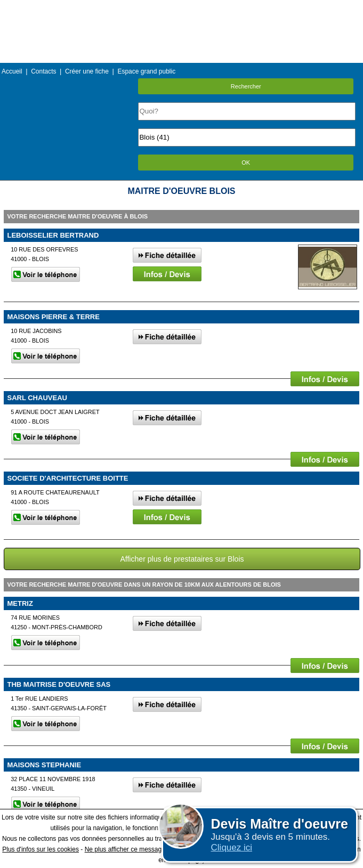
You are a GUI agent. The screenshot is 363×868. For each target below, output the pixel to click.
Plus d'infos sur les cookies (41, 849)
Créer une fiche (87, 71)
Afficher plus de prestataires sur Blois (182, 559)
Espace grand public (146, 71)
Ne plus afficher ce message (125, 849)
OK (246, 163)
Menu (181, 8)
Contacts (43, 71)
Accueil (12, 71)
